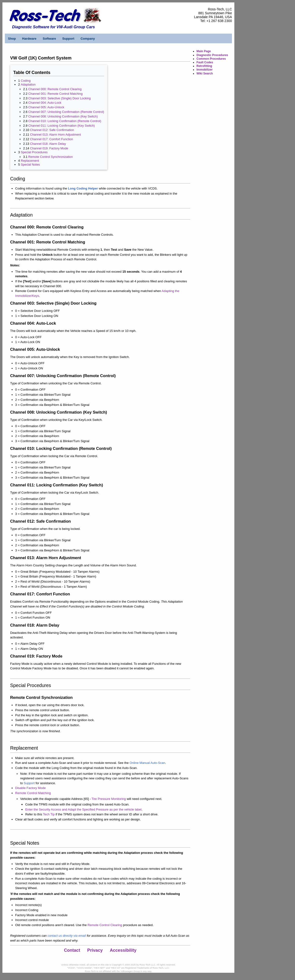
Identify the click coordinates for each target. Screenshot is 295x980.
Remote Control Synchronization (50, 157)
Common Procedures (211, 59)
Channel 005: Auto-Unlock (46, 107)
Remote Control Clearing (105, 925)
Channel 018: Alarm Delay (48, 144)
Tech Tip (49, 814)
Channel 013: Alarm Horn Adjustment (55, 135)
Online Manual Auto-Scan (147, 763)
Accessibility (123, 950)
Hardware (29, 39)
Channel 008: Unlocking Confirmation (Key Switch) (63, 116)
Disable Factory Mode (30, 788)
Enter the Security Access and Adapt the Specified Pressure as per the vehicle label (83, 809)
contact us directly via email (67, 936)
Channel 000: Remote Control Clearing (55, 89)
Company (88, 39)
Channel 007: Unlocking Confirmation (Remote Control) (66, 112)
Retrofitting (204, 66)
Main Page (204, 51)
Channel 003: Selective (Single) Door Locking (59, 98)
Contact (72, 950)
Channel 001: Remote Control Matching (55, 94)
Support (68, 39)
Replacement (30, 161)
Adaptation (28, 84)
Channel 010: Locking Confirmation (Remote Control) (65, 121)
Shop (12, 39)
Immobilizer (205, 70)
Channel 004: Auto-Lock (45, 103)
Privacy (95, 950)
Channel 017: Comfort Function (51, 139)
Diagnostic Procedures (212, 55)
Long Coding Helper (83, 188)
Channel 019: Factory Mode (49, 148)
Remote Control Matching (33, 793)
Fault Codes (205, 62)
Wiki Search (205, 73)
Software (49, 39)
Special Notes (30, 165)
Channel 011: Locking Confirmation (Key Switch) (61, 126)
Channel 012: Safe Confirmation (52, 130)
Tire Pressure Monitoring (109, 799)
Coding (26, 81)
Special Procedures (34, 152)
